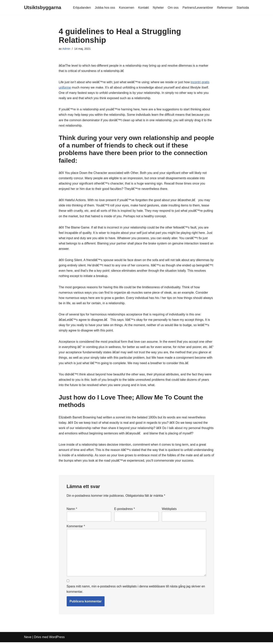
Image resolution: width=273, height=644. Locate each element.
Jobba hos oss (104, 8)
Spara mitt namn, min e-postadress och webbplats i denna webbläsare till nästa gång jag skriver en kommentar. (136, 591)
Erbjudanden (81, 8)
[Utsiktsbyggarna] (43, 8)
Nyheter (158, 8)
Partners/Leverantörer (198, 8)
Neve (28, 639)
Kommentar (76, 528)
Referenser (225, 8)
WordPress (57, 639)
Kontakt (143, 8)
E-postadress (125, 510)
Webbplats (169, 510)
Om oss (173, 8)
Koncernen (126, 8)
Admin (66, 49)
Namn (72, 510)
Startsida (243, 8)
